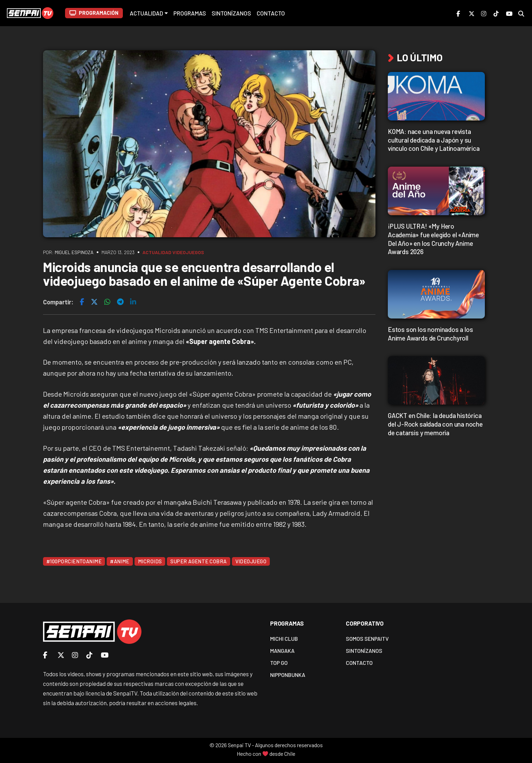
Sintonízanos (231, 13)
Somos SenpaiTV (367, 639)
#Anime (120, 561)
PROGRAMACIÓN (94, 13)
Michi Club (284, 639)
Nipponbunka (288, 675)
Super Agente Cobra (198, 561)
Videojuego (251, 561)
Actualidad (146, 13)
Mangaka (282, 651)
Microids (150, 561)
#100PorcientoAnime (74, 561)
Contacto (271, 13)
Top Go (279, 663)
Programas (190, 13)
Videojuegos (188, 252)
